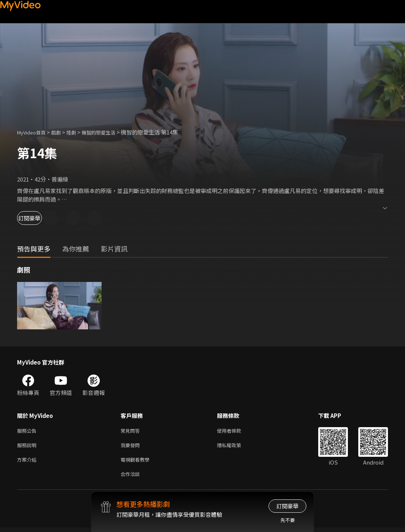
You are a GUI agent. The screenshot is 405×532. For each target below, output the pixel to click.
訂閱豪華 (37, 218)
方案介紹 (28, 462)
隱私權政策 (235, 447)
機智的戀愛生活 (109, 132)
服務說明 (28, 447)
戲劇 (62, 132)
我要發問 (132, 447)
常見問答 (132, 431)
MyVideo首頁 (34, 132)
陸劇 (79, 132)
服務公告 (28, 431)
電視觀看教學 (137, 462)
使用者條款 (235, 431)
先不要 (288, 520)
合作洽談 (132, 478)
